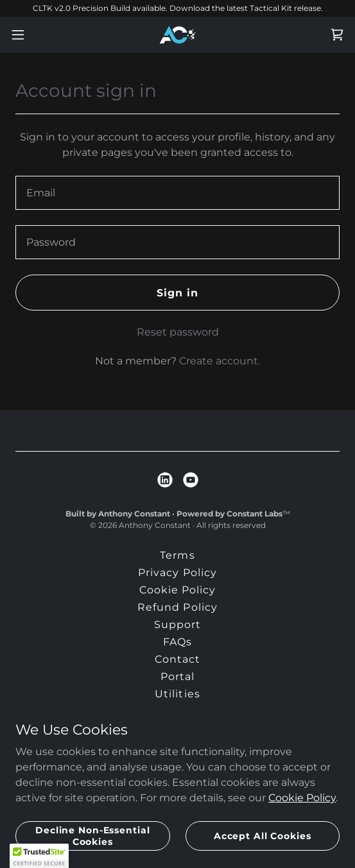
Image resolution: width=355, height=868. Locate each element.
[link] (177, 35)
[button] (31, 35)
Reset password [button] (178, 332)
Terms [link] (177, 555)
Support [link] (177, 625)
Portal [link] (177, 677)
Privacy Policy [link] (177, 573)
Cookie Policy (302, 797)
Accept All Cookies (263, 835)
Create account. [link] (220, 361)
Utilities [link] (177, 694)
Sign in (177, 293)
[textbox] (177, 193)
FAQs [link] (177, 642)
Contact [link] (177, 659)
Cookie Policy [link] (177, 590)
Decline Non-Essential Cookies (93, 835)
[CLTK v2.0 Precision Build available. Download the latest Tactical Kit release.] (177, 8)
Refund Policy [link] (177, 607)
